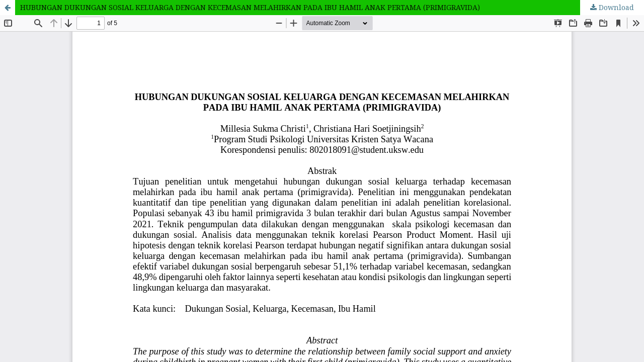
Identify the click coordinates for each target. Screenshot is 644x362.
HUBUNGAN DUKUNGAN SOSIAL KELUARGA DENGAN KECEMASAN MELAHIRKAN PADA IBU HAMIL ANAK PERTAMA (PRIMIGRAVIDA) (250, 7)
